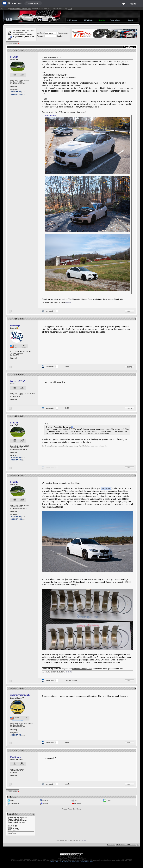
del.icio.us (45, 803)
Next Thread (77, 809)
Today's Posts (115, 20)
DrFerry (75, 680)
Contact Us (111, 845)
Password (40, 36)
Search (131, 20)
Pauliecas (68, 680)
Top (138, 845)
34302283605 (122, 504)
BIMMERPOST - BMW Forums (126, 845)
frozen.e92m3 (18, 381)
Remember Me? (63, 33)
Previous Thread (67, 809)
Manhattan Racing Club (82, 299)
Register (133, 4)
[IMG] (9, 828)
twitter (12, 800)
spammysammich (20, 695)
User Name (41, 33)
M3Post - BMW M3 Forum (21, 30)
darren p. (15, 325)
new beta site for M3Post (20, 9)
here (70, 9)
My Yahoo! (77, 803)
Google (108, 800)
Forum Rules (12, 833)
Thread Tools (128, 47)
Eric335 (14, 57)
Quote (130, 311)
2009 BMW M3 (16, 735)
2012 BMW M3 (16, 92)
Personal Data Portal (87, 862)
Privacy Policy (54, 862)
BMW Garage (72, 20)
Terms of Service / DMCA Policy (69, 862)
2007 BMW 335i (16, 94)
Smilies (10, 827)
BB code (10, 825)
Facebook (45, 800)
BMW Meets (88, 20)
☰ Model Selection (33, 3)
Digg (76, 800)
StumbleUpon (14, 803)
